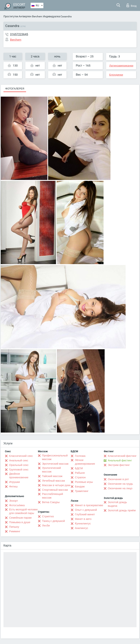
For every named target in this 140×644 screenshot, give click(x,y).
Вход (132, 5)
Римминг (15, 531)
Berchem (37, 16)
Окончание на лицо (120, 488)
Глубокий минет (85, 514)
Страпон (80, 477)
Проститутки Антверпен (17, 16)
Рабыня (80, 473)
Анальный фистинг (120, 460)
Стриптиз (48, 516)
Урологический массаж (51, 470)
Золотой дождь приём (122, 510)
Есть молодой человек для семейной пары (23, 511)
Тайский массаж (52, 476)
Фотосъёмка (17, 505)
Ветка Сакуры (51, 502)
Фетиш (13, 487)
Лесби (46, 526)
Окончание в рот (118, 479)
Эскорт (13, 501)
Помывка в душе (20, 522)
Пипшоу (14, 527)
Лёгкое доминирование (85, 462)
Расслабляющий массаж (53, 496)
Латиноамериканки (121, 66)
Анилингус (81, 528)
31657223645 (19, 34)
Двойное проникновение (19, 476)
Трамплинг (82, 491)
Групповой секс (19, 470)
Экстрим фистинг (119, 465)
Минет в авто (83, 519)
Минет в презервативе (89, 505)
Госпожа (80, 456)
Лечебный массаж (54, 481)
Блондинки (116, 75)
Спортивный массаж (55, 490)
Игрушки (14, 482)
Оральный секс (19, 465)
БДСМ (79, 468)
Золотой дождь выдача (117, 504)
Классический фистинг (122, 456)
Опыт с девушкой (86, 510)
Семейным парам (20, 518)
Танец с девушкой (54, 521)
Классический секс (21, 456)
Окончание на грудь (120, 484)
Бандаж (80, 487)
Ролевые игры (84, 482)
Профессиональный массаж (55, 457)
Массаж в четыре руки (56, 485)
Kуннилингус (83, 524)
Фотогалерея (15, 89)
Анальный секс (19, 460)
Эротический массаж (55, 464)
